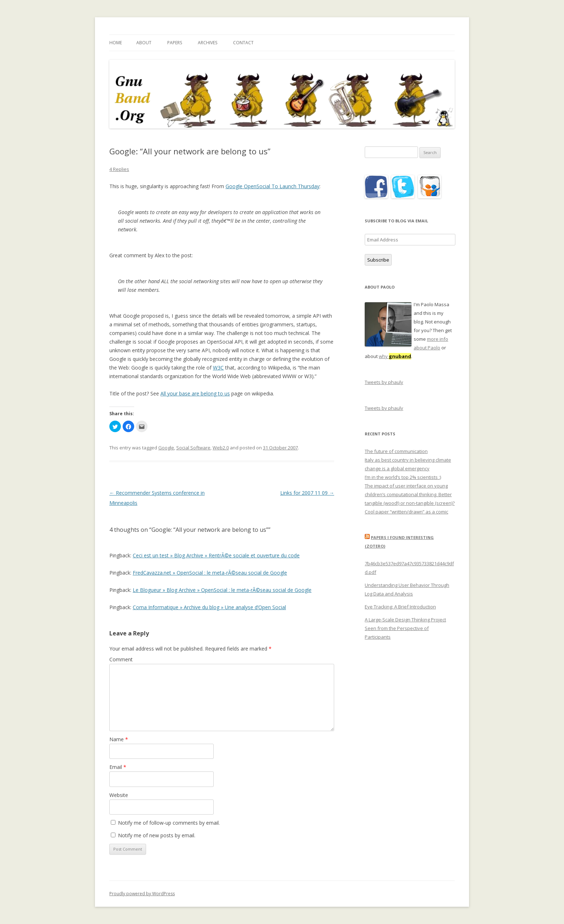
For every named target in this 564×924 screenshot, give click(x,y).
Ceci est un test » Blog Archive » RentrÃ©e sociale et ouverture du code (216, 555)
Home (116, 43)
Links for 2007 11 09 (307, 493)
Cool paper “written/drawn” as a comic (406, 512)
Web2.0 (221, 448)
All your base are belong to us (195, 393)
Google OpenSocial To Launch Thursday (272, 186)
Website (119, 795)
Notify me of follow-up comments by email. (169, 823)
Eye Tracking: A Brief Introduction (400, 607)
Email (118, 767)
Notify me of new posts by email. (157, 835)
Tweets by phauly (384, 382)
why (395, 356)
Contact (243, 43)
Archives (208, 43)
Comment (121, 659)
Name (119, 739)
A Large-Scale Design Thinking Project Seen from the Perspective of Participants (405, 628)
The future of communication (396, 451)
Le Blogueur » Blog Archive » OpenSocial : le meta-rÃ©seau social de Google (222, 590)
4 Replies (119, 169)
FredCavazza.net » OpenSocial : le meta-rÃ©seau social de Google (210, 573)
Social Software (193, 448)
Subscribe (378, 260)
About (144, 43)
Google (166, 448)
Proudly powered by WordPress (142, 894)
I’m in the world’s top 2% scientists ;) (403, 477)
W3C (218, 368)
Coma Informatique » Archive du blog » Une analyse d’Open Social (209, 607)
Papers (175, 43)
